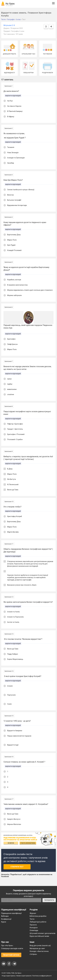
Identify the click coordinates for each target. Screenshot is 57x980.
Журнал (33, 913)
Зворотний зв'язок (11, 955)
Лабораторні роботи (38, 922)
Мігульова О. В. (9, 25)
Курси (4, 922)
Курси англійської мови (39, 936)
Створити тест (17, 867)
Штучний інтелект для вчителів (43, 933)
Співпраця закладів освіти (12, 948)
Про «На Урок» (7, 946)
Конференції (6, 919)
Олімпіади (34, 930)
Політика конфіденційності (42, 976)
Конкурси (34, 928)
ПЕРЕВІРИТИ (49, 900)
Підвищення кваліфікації (11, 913)
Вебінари (5, 916)
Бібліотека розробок (38, 916)
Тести (32, 919)
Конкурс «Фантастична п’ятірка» (39, 953)
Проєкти (33, 925)
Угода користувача (8, 976)
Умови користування (24, 976)
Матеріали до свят (37, 948)
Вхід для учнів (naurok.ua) (40, 946)
